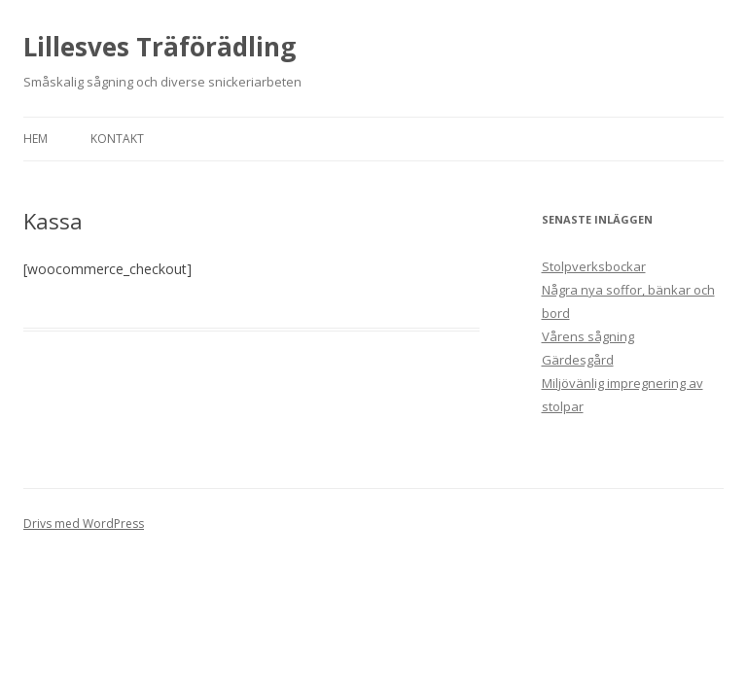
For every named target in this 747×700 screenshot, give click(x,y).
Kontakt (117, 139)
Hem (36, 139)
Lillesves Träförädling (160, 47)
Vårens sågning (588, 336)
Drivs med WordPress (84, 524)
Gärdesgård (578, 360)
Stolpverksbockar (594, 266)
